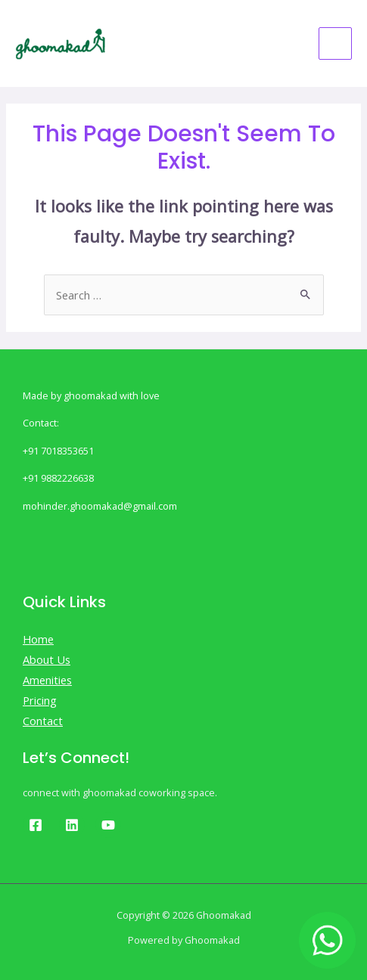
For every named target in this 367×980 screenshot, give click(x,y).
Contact (43, 721)
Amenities (47, 680)
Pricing (40, 700)
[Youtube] (108, 825)
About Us (47, 659)
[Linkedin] (72, 825)
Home (38, 639)
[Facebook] (36, 825)
